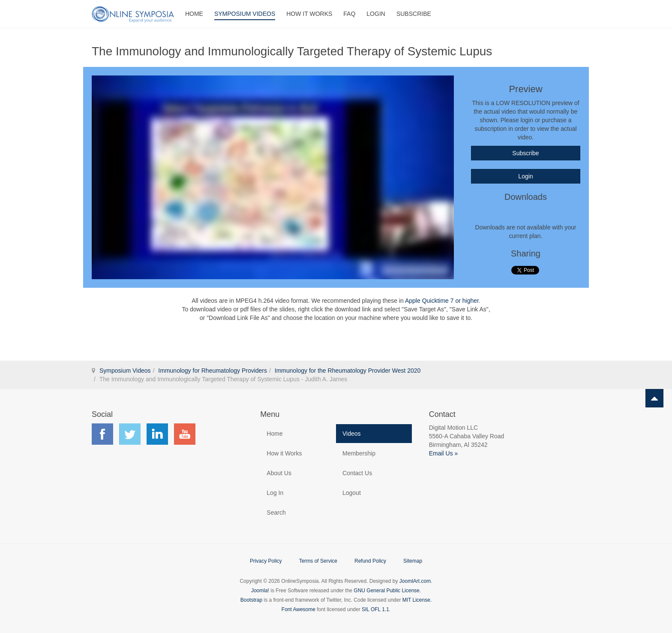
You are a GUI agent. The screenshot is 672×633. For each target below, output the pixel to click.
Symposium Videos (245, 14)
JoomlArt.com (415, 581)
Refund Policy (370, 561)
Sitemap (413, 561)
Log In (275, 493)
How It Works (309, 14)
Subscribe (414, 14)
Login (376, 14)
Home (194, 14)
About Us (279, 473)
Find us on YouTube (185, 434)
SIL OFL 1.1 (375, 609)
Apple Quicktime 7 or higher (442, 301)
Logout (352, 493)
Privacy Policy (266, 561)
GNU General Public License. (387, 591)
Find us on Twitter (130, 434)
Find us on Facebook (102, 434)
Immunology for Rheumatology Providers (213, 371)
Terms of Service (318, 561)
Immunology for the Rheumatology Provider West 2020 (348, 371)
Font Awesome (298, 609)
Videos (352, 434)
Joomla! (260, 591)
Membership (359, 453)
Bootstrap (251, 600)
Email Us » (444, 453)
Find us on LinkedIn (157, 434)
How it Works (284, 453)
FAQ (349, 14)
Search (276, 512)
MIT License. (417, 600)
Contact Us (357, 473)
